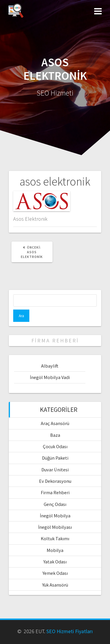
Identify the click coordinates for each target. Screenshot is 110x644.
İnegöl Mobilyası (55, 527)
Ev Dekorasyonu (55, 481)
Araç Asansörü (55, 423)
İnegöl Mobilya (55, 516)
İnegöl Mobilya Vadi (50, 377)
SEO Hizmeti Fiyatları (70, 631)
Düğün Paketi (55, 458)
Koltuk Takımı (55, 538)
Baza (55, 435)
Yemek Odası (55, 573)
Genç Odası (55, 504)
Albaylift (50, 366)
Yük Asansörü (55, 585)
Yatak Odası (55, 562)
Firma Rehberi (55, 492)
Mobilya (55, 550)
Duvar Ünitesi (55, 470)
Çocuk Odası (55, 446)
